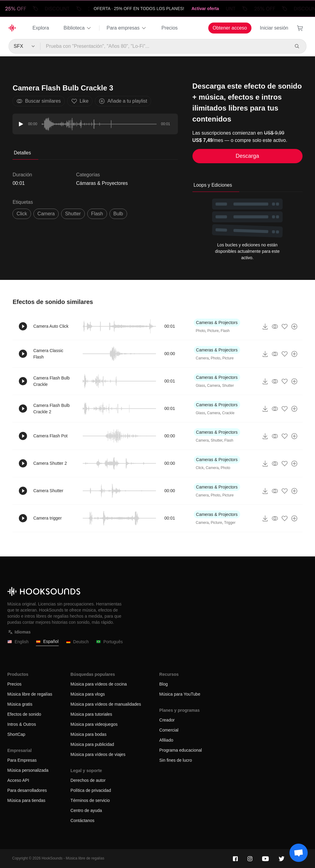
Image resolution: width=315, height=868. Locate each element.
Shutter (228, 386)
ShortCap (16, 734)
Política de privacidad (91, 790)
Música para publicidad (92, 744)
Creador (167, 720)
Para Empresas (22, 760)
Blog (164, 684)
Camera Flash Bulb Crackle (51, 381)
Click (200, 468)
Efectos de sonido (24, 714)
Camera (46, 214)
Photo (201, 331)
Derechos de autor (88, 780)
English (18, 642)
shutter (73, 214)
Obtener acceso (230, 28)
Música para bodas (88, 734)
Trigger (230, 523)
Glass (201, 386)
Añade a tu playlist (123, 101)
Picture (213, 331)
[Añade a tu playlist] (294, 326)
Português (109, 642)
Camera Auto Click (51, 326)
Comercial (169, 730)
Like (80, 101)
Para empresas (127, 28)
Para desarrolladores (27, 790)
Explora (41, 28)
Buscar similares (38, 101)
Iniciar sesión (274, 28)
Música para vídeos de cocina (99, 684)
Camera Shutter (48, 491)
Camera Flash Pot (50, 436)
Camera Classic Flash (48, 354)
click (22, 214)
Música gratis (20, 704)
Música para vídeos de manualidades (106, 704)
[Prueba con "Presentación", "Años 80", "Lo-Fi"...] (165, 46)
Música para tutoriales (91, 714)
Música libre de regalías (30, 694)
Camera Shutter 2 (50, 463)
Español (47, 642)
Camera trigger (47, 518)
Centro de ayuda (86, 810)
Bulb (118, 214)
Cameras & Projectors (217, 323)
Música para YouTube (180, 694)
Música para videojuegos (94, 724)
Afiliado (166, 740)
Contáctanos (83, 820)
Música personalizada (28, 770)
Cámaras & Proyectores (102, 183)
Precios (170, 28)
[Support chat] (299, 853)
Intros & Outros (22, 724)
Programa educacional (181, 750)
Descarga (247, 156)
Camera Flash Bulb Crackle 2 (51, 409)
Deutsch (77, 642)
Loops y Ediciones (213, 185)
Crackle (228, 413)
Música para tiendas (26, 800)
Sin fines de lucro (176, 760)
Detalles (22, 153)
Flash (97, 214)
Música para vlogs (88, 694)
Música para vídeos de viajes (98, 754)
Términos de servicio (90, 800)
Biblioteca (78, 28)
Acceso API (18, 780)
